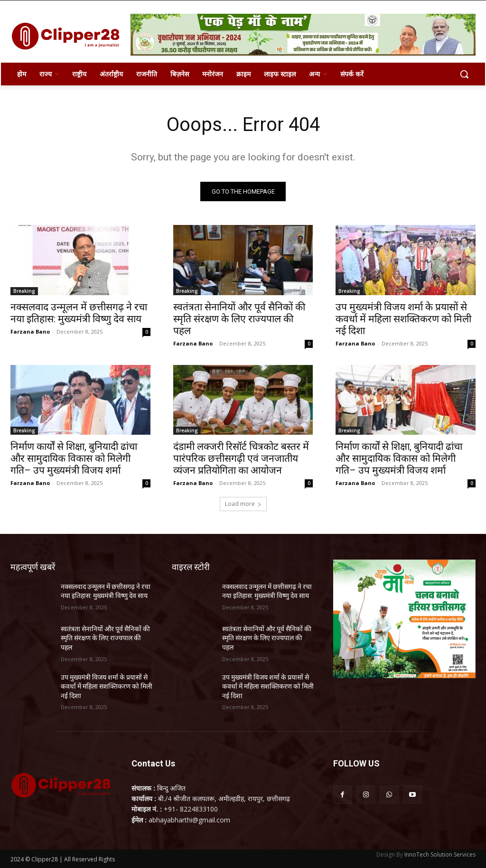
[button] (464, 74)
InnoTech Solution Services (440, 854)
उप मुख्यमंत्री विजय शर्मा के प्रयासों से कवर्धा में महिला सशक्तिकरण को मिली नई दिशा (403, 318)
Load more (243, 504)
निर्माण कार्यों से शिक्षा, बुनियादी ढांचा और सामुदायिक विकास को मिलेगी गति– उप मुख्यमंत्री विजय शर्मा (74, 458)
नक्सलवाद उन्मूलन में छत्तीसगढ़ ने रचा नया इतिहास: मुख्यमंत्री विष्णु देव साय (79, 313)
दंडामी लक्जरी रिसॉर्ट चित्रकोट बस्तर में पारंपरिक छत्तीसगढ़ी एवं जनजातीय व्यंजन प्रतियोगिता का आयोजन (241, 458)
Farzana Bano (30, 331)
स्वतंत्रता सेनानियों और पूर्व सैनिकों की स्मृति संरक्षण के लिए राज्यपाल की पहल (239, 318)
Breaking (24, 290)
